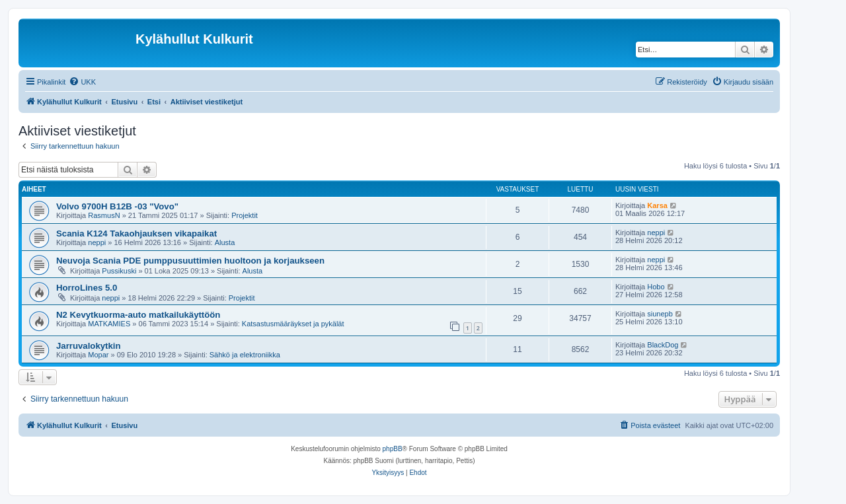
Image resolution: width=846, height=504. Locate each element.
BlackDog (663, 345)
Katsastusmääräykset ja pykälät (293, 324)
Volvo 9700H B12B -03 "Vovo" (117, 206)
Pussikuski (119, 271)
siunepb (660, 314)
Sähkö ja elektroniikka (245, 355)
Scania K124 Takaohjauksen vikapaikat (136, 234)
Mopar (98, 355)
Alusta (225, 242)
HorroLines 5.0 (87, 288)
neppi (97, 242)
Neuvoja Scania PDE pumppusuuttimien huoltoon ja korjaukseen (190, 261)
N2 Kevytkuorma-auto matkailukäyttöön (138, 315)
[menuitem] (82, 82)
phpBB (393, 449)
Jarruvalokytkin (89, 346)
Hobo (656, 287)
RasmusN (104, 215)
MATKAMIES (109, 324)
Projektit (245, 215)
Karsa (657, 205)
